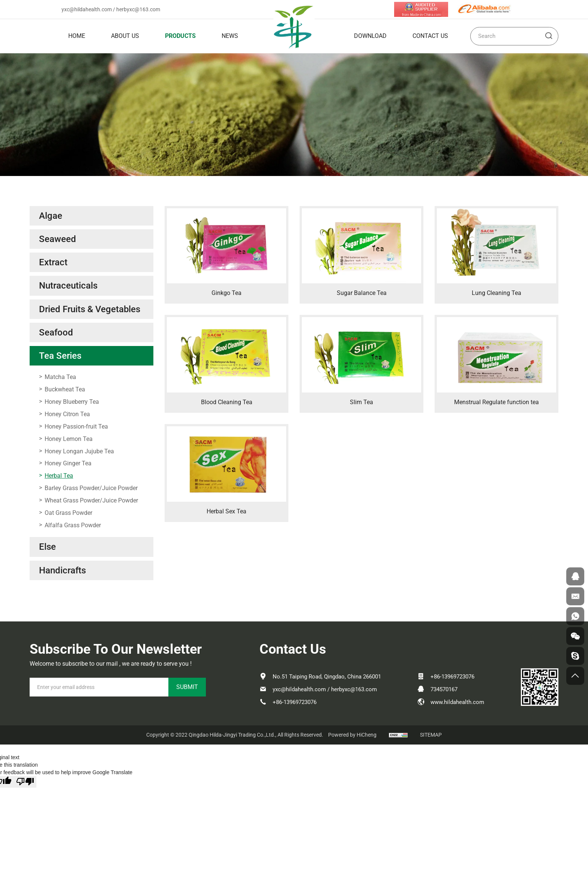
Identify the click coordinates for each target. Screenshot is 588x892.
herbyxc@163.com (138, 9)
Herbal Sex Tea (226, 511)
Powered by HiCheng (352, 735)
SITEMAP (431, 735)
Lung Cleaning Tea (496, 293)
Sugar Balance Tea (362, 293)
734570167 (444, 689)
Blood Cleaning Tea (227, 402)
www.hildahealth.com (457, 702)
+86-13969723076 (295, 702)
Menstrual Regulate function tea (496, 402)
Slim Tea (361, 402)
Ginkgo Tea (226, 293)
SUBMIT (187, 687)
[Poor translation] (25, 782)
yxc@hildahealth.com (87, 9)
